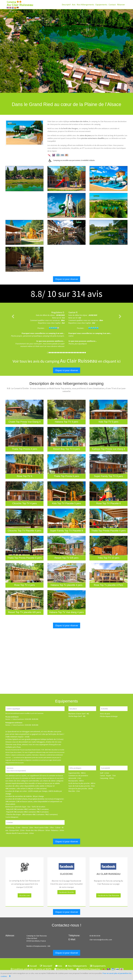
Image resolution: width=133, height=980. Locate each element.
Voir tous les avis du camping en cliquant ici (67, 361)
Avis (74, 5)
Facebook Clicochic (66, 892)
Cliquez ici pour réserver (67, 279)
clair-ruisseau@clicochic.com (101, 940)
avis (87, 294)
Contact (112, 5)
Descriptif (66, 5)
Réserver (121, 5)
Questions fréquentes (88, 969)
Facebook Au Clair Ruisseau (108, 895)
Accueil (32, 966)
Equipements (101, 5)
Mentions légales (64, 969)
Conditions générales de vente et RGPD (31, 969)
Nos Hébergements (85, 5)
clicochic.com (24, 895)
